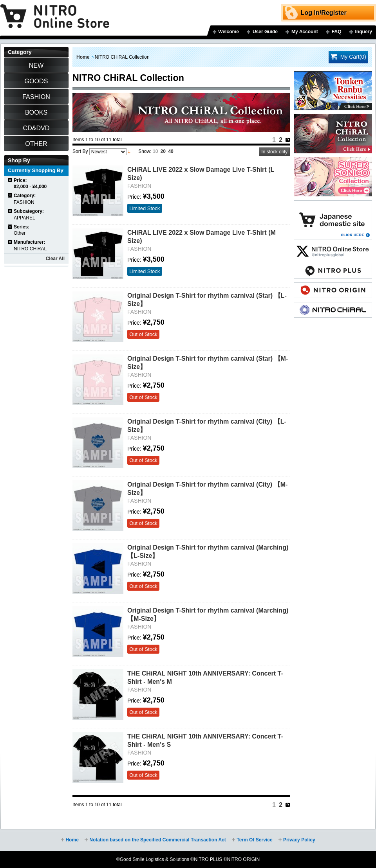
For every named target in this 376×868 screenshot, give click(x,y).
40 (171, 151)
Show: (145, 151)
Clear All (55, 259)
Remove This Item (10, 180)
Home (83, 57)
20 (163, 151)
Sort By (80, 151)
